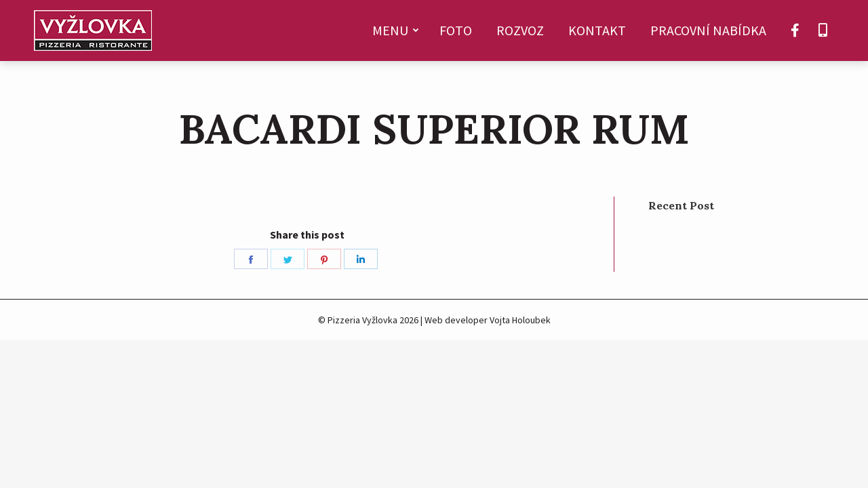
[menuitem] (394, 30)
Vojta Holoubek (520, 320)
